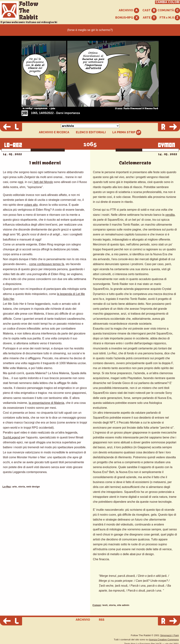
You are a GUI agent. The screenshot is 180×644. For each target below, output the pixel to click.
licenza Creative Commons (164, 640)
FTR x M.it (170, 18)
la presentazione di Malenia (46, 403)
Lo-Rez (7, 487)
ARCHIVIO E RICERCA (54, 132)
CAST (150, 10)
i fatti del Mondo (43, 182)
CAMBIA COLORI (168, 2)
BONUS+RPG (127, 18)
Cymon (97, 605)
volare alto (31, 205)
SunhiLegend (11, 437)
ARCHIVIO (129, 10)
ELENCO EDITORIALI (91, 132)
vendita (170, 215)
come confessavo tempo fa (47, 264)
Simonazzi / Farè (169, 635)
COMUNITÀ (169, 10)
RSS (102, 620)
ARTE (150, 18)
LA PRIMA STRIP (127, 132)
